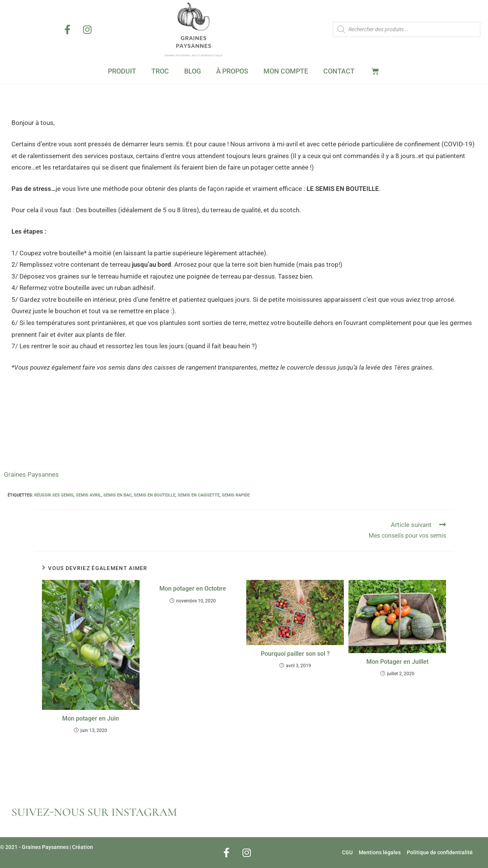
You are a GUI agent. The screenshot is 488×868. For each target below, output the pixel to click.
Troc (160, 71)
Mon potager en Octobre (193, 589)
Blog (193, 71)
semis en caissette (199, 495)
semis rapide (236, 495)
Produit (122, 71)
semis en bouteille (155, 495)
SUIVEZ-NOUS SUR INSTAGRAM (94, 812)
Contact (339, 71)
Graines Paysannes (31, 474)
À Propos (232, 71)
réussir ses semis (54, 495)
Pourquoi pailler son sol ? (295, 654)
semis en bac (117, 495)
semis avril (88, 495)
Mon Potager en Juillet (397, 662)
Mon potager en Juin (91, 718)
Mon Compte (286, 71)
